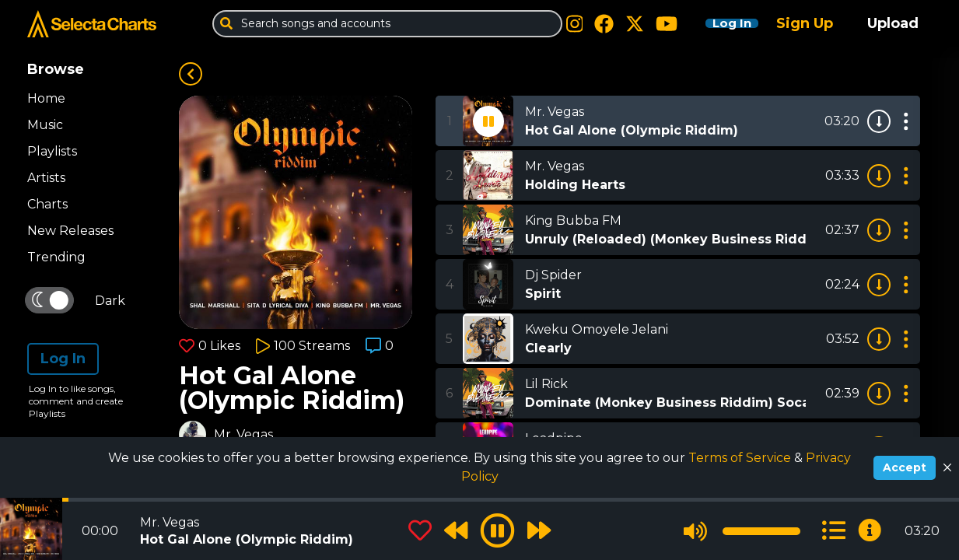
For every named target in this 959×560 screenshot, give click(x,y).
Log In (719, 23)
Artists (46, 178)
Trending (56, 257)
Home (46, 98)
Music (45, 125)
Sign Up (805, 23)
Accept (905, 467)
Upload (893, 23)
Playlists (52, 151)
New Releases (70, 231)
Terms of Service (741, 458)
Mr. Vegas (243, 434)
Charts (47, 204)
